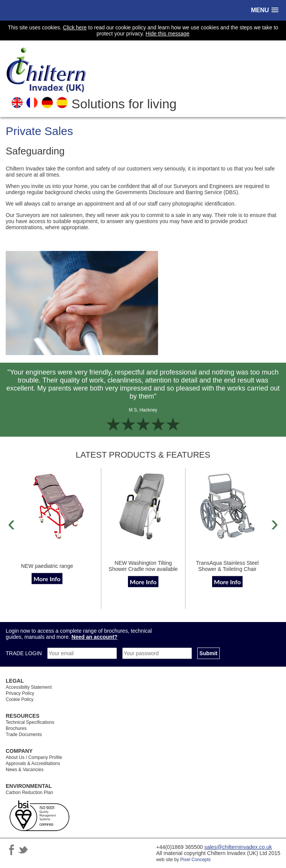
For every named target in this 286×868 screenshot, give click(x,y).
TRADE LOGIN (25, 653)
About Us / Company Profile (34, 757)
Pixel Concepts (195, 860)
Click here (75, 27)
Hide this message (167, 34)
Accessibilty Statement (29, 687)
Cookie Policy (20, 699)
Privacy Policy (20, 693)
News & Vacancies (25, 770)
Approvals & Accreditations (33, 764)
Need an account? (95, 637)
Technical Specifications (30, 722)
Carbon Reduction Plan (29, 792)
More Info (47, 578)
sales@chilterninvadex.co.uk (238, 847)
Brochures (16, 728)
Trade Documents (24, 735)
